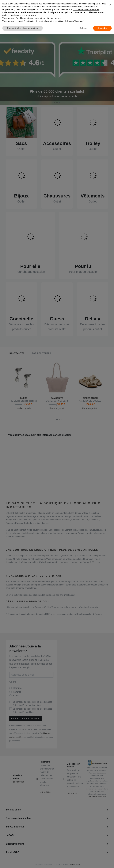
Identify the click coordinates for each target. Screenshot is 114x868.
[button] (110, 5)
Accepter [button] (102, 28)
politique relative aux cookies (86, 9)
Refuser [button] (83, 28)
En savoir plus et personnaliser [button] (23, 28)
